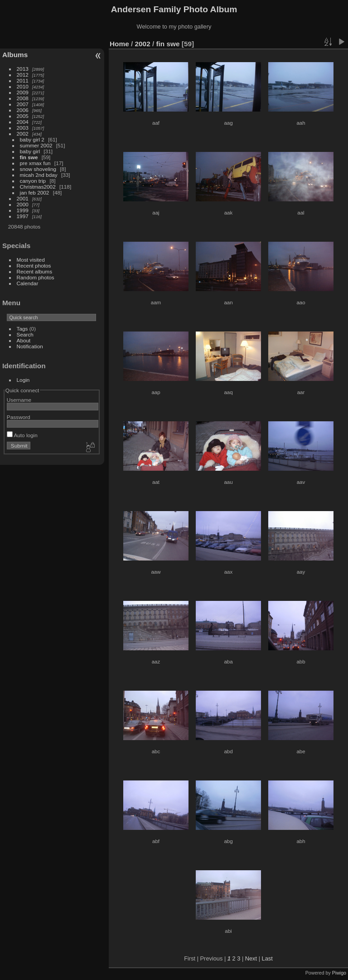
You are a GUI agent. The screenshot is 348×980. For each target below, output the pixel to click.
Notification (30, 346)
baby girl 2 (32, 139)
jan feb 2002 (35, 193)
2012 (23, 75)
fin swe (29, 157)
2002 (23, 134)
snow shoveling (38, 169)
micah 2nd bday (39, 175)
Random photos (36, 277)
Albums (15, 55)
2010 (23, 86)
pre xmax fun (35, 163)
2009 (23, 92)
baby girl (30, 151)
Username (19, 400)
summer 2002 (36, 145)
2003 (23, 128)
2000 (23, 204)
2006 (23, 110)
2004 (23, 122)
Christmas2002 (38, 187)
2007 (23, 104)
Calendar (28, 283)
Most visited (31, 260)
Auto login (22, 435)
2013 (23, 69)
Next (251, 958)
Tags (22, 329)
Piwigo (339, 973)
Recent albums (34, 271)
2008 (23, 98)
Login (23, 380)
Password (19, 417)
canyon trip (33, 181)
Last (267, 958)
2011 (23, 80)
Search (25, 334)
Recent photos (34, 266)
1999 (23, 210)
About (24, 340)
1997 (23, 216)
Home (119, 44)
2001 (23, 198)
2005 (23, 116)
